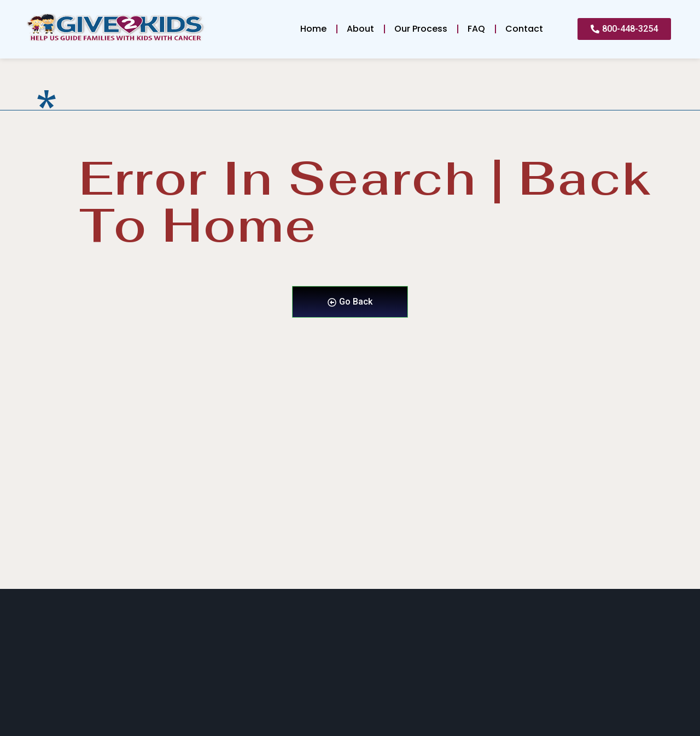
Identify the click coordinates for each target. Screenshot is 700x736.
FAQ (476, 29)
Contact (524, 29)
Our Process (421, 29)
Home (313, 29)
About (360, 29)
